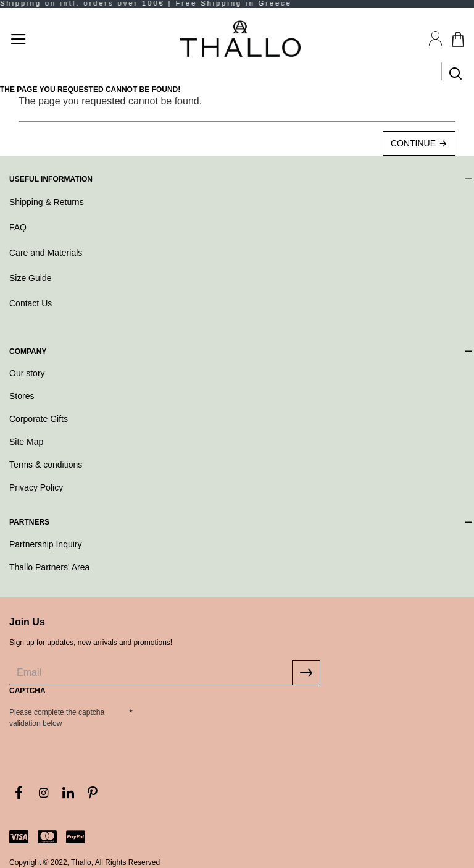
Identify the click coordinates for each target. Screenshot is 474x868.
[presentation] (219, 725)
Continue (413, 143)
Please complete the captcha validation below (57, 718)
